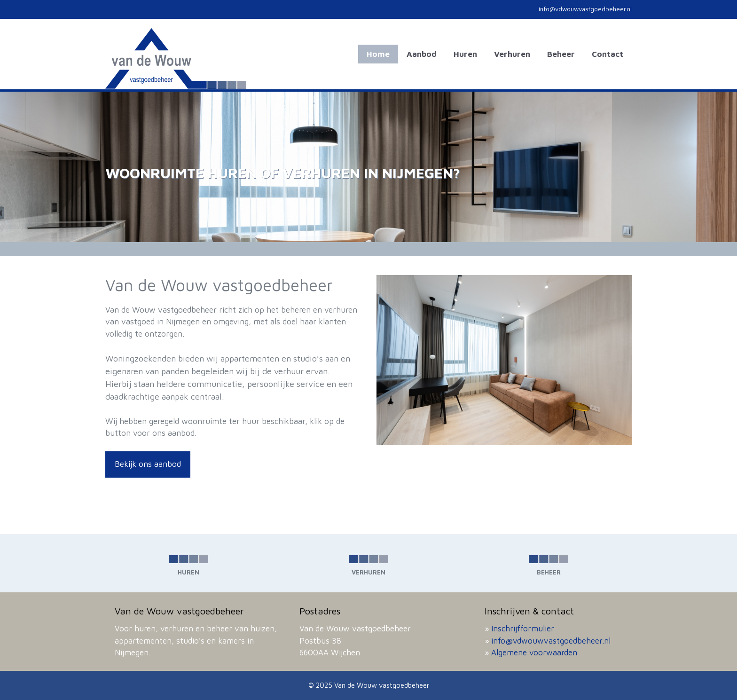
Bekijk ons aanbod (148, 464)
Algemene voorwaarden (534, 653)
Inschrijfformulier (523, 629)
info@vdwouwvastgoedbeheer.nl (551, 641)
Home (378, 54)
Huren (465, 54)
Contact (608, 54)
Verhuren (512, 54)
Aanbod (422, 54)
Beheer (561, 54)
